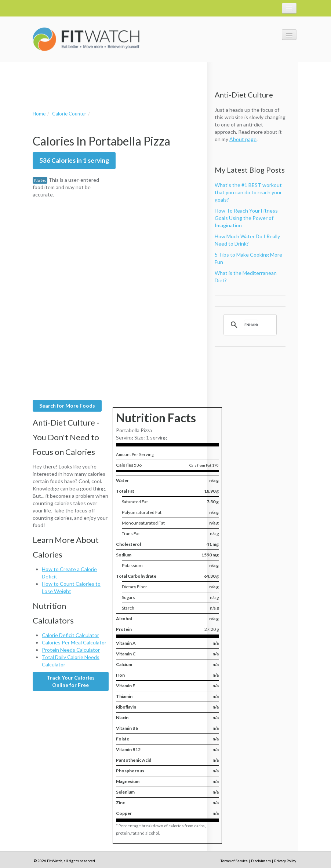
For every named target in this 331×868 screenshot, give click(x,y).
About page (243, 139)
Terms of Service (234, 861)
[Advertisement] (119, 79)
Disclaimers (261, 861)
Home (39, 114)
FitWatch (86, 39)
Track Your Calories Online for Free (71, 681)
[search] (251, 325)
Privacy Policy (285, 861)
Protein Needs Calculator (71, 650)
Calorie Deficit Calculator (70, 635)
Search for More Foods (67, 406)
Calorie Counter (69, 114)
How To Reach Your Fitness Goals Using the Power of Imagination (246, 218)
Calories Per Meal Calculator (74, 642)
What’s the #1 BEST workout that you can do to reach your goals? (248, 192)
